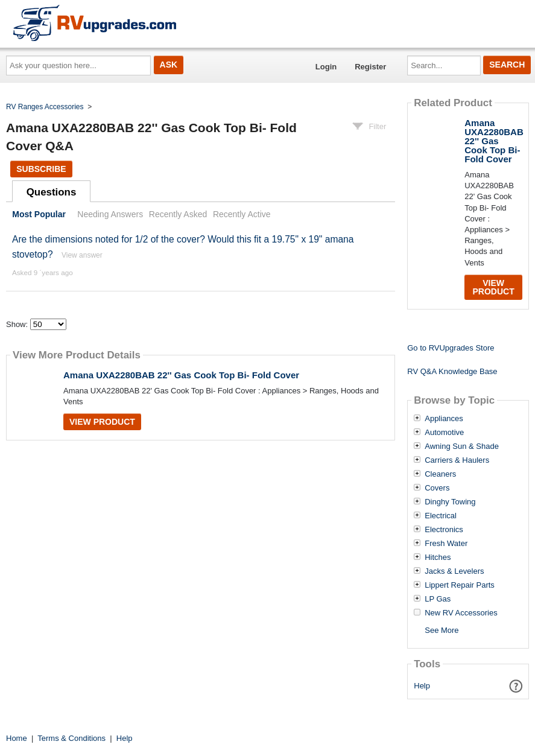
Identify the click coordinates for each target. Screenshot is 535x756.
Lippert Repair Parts (460, 585)
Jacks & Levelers (454, 571)
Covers (437, 488)
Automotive (444, 433)
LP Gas (438, 599)
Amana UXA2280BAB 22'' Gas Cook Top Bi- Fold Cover (181, 375)
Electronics (444, 530)
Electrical (441, 516)
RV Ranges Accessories (45, 107)
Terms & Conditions (71, 738)
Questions (52, 192)
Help (422, 686)
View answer (82, 255)
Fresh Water (446, 544)
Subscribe (41, 169)
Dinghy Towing (450, 502)
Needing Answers (110, 214)
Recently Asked (178, 214)
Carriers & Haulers (457, 460)
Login (326, 67)
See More (442, 630)
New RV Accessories (461, 613)
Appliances (444, 419)
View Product (102, 422)
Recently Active (242, 214)
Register (370, 67)
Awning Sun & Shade (462, 446)
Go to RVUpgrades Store (451, 348)
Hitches (438, 557)
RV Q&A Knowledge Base (452, 371)
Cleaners (440, 474)
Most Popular (39, 214)
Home (17, 738)
